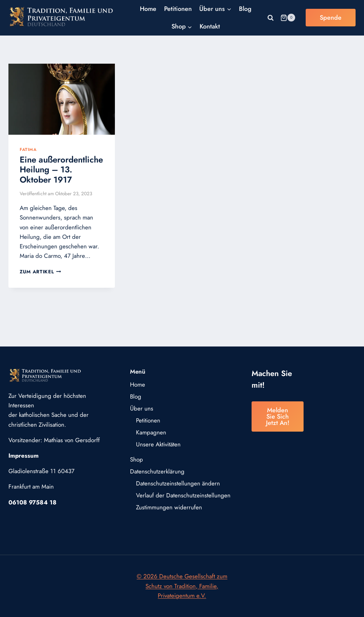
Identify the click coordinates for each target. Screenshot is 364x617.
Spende (331, 18)
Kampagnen (151, 432)
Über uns (142, 408)
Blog (245, 9)
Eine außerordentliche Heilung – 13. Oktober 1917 (61, 170)
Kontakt (210, 26)
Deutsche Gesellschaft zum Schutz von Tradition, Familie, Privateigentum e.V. (186, 586)
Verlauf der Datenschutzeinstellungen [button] (183, 495)
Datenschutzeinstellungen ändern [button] (178, 483)
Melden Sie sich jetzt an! (278, 416)
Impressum (24, 456)
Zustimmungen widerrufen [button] (169, 507)
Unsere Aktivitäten (158, 444)
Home (148, 9)
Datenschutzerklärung (157, 471)
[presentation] (62, 99)
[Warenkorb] (288, 18)
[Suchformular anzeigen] (271, 18)
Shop (136, 459)
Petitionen (178, 9)
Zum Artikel (40, 272)
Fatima (28, 149)
